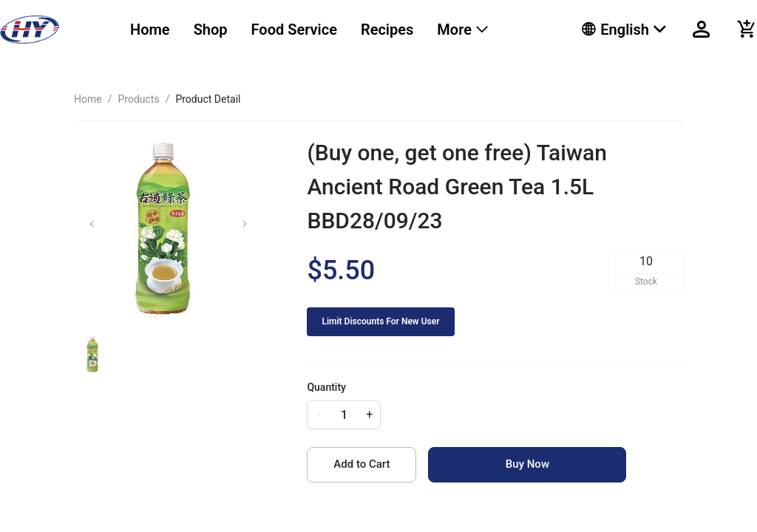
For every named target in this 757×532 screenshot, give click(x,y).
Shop (211, 30)
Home (150, 30)
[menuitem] (150, 30)
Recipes (387, 30)
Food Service (294, 30)
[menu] (337, 30)
